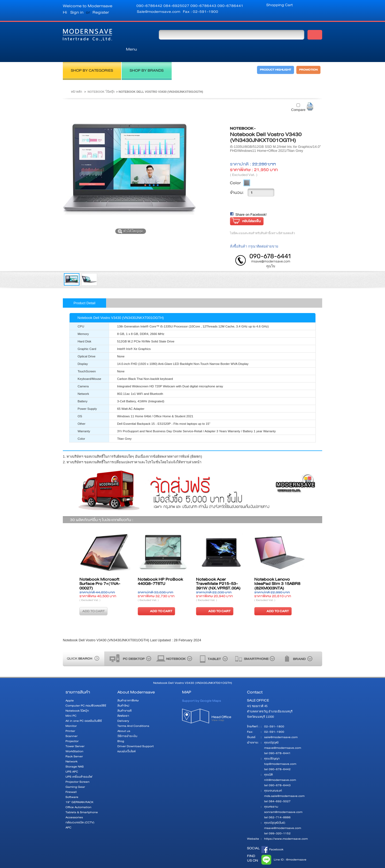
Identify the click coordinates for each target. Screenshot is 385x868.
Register (101, 12)
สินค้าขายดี (124, 699)
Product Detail (84, 291)
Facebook (272, 838)
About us (124, 719)
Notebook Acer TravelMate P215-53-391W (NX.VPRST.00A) (218, 572)
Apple (70, 688)
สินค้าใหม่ (123, 694)
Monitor (71, 714)
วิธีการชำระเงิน (127, 724)
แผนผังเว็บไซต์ (126, 739)
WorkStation (74, 739)
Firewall (71, 780)
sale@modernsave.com (281, 725)
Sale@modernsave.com (159, 11)
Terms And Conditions (133, 714)
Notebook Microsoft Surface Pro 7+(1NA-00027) (100, 572)
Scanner (72, 724)
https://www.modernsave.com (286, 827)
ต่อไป (315, 566)
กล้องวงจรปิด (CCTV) (80, 810)
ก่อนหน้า (70, 566)
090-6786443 (204, 6)
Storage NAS (75, 755)
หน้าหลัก (76, 80)
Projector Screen (78, 770)
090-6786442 (150, 6)
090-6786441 (230, 6)
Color (235, 171)
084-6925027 (177, 6)
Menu (135, 34)
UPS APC (72, 760)
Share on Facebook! (251, 202)
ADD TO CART (156, 599)
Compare (298, 98)
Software (72, 785)
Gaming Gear (75, 775)
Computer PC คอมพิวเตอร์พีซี (86, 694)
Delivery (123, 709)
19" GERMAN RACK (80, 790)
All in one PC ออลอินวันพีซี (84, 709)
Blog (121, 729)
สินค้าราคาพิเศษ (128, 688)
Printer (70, 719)
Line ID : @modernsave (283, 848)
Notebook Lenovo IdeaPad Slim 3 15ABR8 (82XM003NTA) (277, 572)
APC (68, 815)
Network (72, 749)
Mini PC (71, 704)
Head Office (227, 708)
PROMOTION (309, 59)
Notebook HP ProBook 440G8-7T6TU (160, 570)
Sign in (77, 12)
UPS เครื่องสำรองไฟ (79, 765)
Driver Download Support (136, 734)
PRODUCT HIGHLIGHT (271, 59)
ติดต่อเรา (123, 704)
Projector (72, 729)
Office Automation (78, 795)
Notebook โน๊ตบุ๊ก (101, 80)
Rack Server (74, 744)
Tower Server (75, 734)
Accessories (74, 805)
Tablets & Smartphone (82, 800)
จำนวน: (237, 180)
